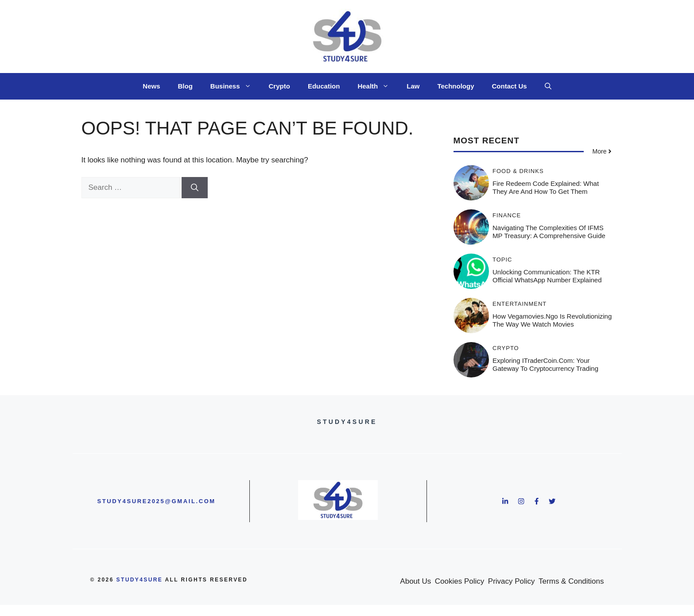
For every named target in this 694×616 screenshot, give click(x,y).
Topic (502, 260)
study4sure (140, 580)
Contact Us (509, 86)
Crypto (279, 86)
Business (235, 86)
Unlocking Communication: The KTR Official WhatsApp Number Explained (547, 276)
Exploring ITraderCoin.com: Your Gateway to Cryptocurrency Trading (545, 364)
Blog (185, 86)
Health (378, 86)
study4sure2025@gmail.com (157, 501)
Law (413, 86)
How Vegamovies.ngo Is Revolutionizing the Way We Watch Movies (552, 320)
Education (324, 86)
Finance (507, 215)
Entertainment (520, 304)
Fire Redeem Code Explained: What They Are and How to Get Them (546, 187)
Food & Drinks (518, 171)
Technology (456, 86)
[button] (548, 86)
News (151, 86)
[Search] (195, 188)
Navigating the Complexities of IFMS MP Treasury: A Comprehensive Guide (549, 232)
